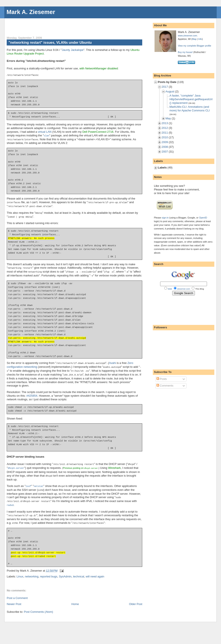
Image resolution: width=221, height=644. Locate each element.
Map (194, 39)
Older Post (136, 599)
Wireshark (114, 465)
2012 (165, 128)
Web (170, 289)
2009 (165, 142)
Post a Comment (17, 593)
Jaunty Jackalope (73, 50)
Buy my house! (185, 52)
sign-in (165, 218)
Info (200, 39)
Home (75, 599)
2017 (165, 87)
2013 (165, 123)
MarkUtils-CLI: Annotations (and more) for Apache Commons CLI (189, 109)
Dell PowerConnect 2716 (98, 132)
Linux (20, 571)
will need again (95, 571)
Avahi (112, 361)
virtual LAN (45, 132)
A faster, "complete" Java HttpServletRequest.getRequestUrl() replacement (191, 99)
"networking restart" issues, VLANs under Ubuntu (50, 42)
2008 (165, 147)
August (170, 91)
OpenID (203, 218)
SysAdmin (65, 571)
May (168, 118)
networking (32, 571)
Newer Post (14, 599)
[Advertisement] (57, 25)
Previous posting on (80, 465)
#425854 (32, 393)
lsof (28, 482)
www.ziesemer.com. (188, 36)
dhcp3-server (16, 465)
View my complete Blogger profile (194, 46)
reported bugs (49, 571)
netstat (38, 482)
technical (78, 571)
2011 (165, 133)
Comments (165, 386)
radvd (10, 501)
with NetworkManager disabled (99, 68)
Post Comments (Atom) (39, 607)
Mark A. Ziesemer (31, 12)
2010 (165, 137)
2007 (165, 152)
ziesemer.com (184, 289)
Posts (162, 379)
